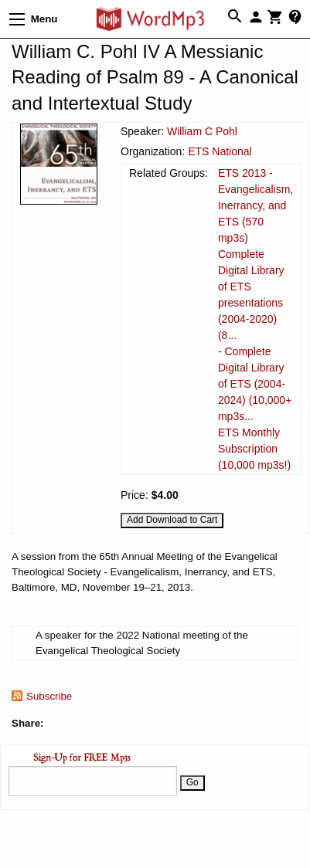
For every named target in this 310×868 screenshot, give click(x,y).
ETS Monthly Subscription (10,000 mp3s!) (254, 449)
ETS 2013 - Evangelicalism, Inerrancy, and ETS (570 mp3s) (255, 205)
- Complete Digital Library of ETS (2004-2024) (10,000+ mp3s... (255, 384)
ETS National (220, 151)
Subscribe (49, 696)
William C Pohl (202, 131)
